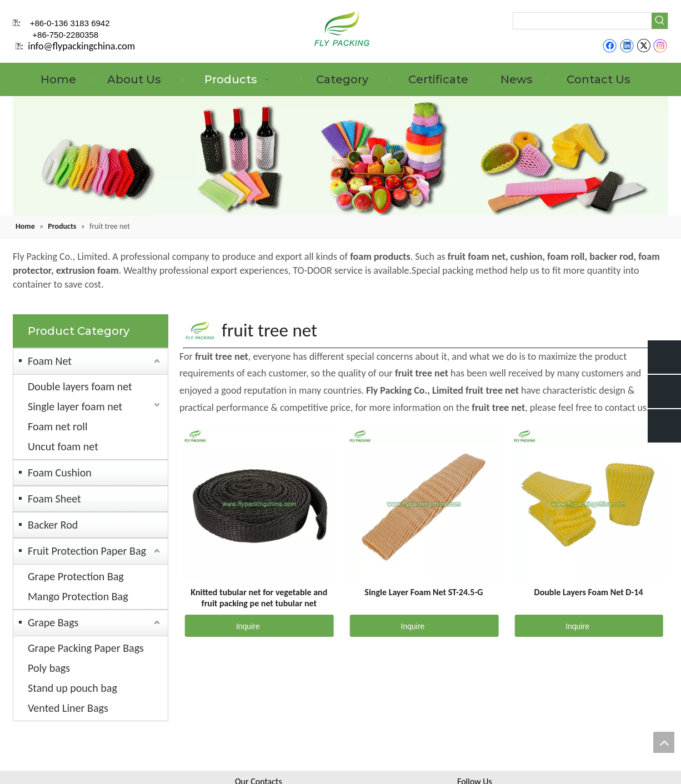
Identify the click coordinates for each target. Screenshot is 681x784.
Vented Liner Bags (68, 708)
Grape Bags (53, 622)
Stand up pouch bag (72, 688)
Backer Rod (53, 525)
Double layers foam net (80, 386)
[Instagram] (660, 46)
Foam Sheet (54, 499)
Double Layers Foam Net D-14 (589, 592)
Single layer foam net (75, 406)
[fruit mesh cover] (340, 156)
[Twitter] (644, 46)
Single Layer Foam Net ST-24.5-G (424, 592)
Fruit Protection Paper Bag (87, 551)
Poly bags (49, 668)
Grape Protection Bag (76, 576)
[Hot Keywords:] (660, 21)
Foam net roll (58, 426)
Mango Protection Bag (78, 596)
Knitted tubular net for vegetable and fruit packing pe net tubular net (259, 598)
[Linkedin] (627, 46)
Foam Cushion (60, 473)
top (664, 742)
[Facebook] (610, 46)
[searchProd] (582, 21)
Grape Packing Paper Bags (86, 648)
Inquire (222, 626)
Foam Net (50, 361)
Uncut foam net (63, 446)
